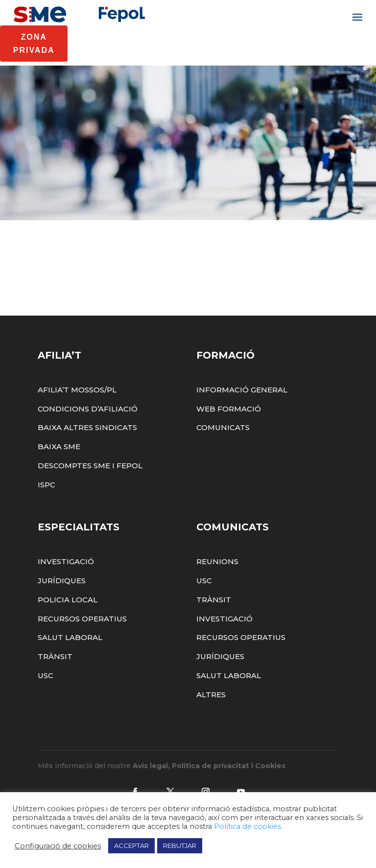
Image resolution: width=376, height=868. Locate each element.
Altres (211, 732)
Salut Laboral (70, 675)
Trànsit (55, 695)
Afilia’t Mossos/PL (77, 427)
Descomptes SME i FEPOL (90, 503)
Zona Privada (34, 44)
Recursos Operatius (82, 656)
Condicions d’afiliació (88, 446)
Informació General (242, 427)
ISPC (47, 522)
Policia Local (68, 637)
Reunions (217, 600)
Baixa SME (59, 484)
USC (46, 713)
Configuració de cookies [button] (58, 846)
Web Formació (229, 446)
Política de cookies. (248, 826)
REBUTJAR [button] (180, 845)
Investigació (66, 600)
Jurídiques (62, 618)
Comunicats (223, 466)
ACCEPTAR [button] (131, 845)
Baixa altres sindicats (87, 466)
